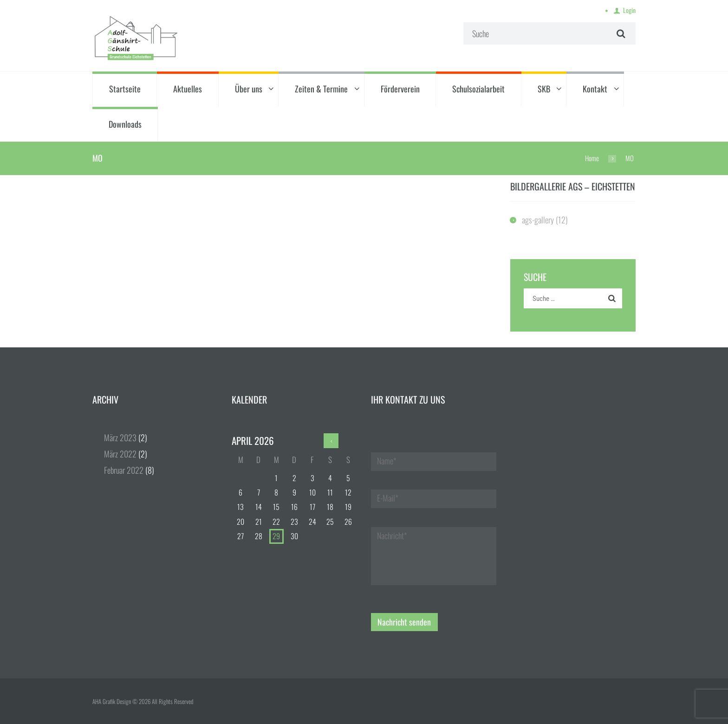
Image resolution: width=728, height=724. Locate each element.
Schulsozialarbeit (478, 89)
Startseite (125, 89)
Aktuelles (188, 89)
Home (592, 158)
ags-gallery (538, 220)
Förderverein (400, 89)
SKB (544, 89)
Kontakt (595, 89)
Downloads (125, 124)
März (120, 437)
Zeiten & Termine (321, 89)
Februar (124, 470)
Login (629, 10)
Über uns (249, 89)
